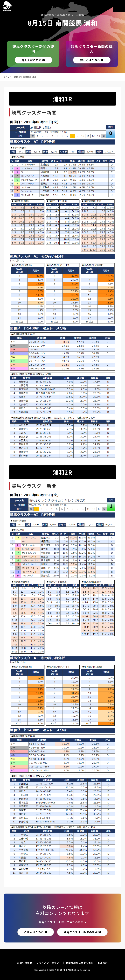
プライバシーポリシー (49, 963)
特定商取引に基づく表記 (80, 963)
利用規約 (103, 963)
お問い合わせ (25, 963)
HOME (7, 77)
